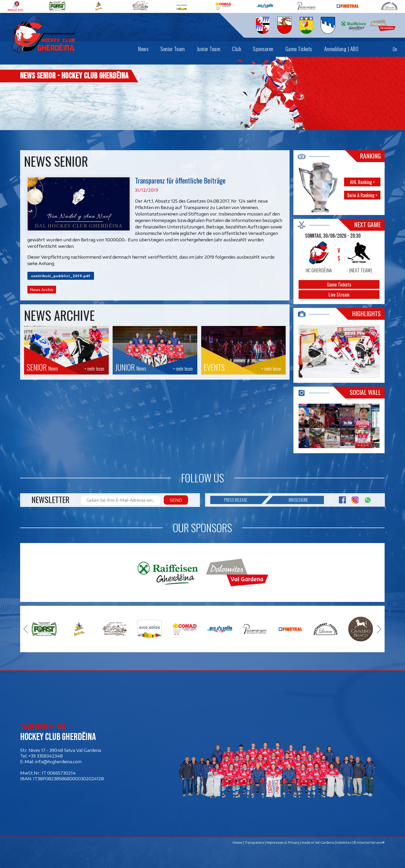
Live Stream (339, 294)
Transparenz (255, 842)
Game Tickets (339, 284)
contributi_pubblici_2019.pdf (61, 276)
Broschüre (290, 500)
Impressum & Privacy (283, 842)
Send (176, 500)
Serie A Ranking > (363, 195)
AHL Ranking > (362, 182)
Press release (243, 500)
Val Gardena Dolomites (333, 842)
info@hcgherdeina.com (58, 761)
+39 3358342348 (46, 756)
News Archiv (42, 290)
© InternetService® (369, 842)
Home (238, 842)
